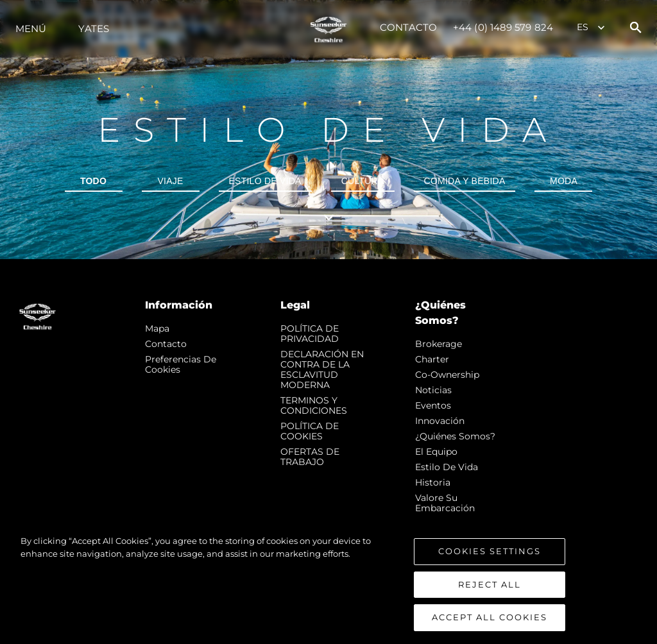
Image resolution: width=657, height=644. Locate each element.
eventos (433, 405)
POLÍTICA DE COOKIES (310, 431)
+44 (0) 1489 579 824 (503, 27)
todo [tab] (93, 181)
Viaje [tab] (170, 181)
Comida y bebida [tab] (465, 181)
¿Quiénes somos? (455, 436)
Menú (31, 29)
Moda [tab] (564, 181)
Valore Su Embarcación (445, 503)
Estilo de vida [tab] (265, 181)
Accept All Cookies (490, 620)
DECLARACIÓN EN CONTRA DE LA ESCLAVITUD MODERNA (322, 369)
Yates (94, 29)
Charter (432, 359)
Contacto (408, 27)
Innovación (440, 421)
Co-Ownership (447, 375)
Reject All (490, 587)
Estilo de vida (447, 467)
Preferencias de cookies (181, 364)
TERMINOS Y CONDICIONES (314, 405)
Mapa (157, 328)
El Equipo (436, 452)
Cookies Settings (490, 554)
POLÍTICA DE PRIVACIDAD (310, 334)
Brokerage (439, 344)
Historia (433, 482)
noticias (433, 390)
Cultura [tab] (363, 181)
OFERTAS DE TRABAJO (310, 457)
